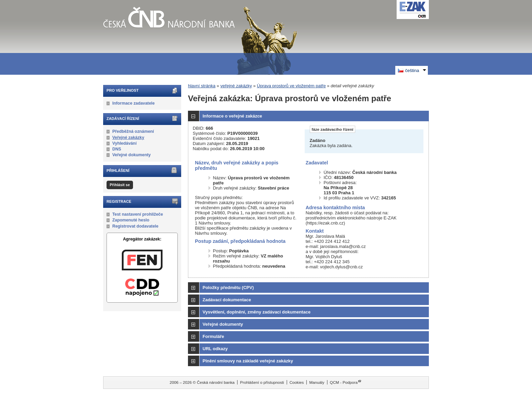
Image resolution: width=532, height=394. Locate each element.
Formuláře (213, 336)
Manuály (317, 382)
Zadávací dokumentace (227, 300)
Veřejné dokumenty (131, 155)
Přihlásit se (120, 185)
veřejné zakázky (236, 86)
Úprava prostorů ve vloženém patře (291, 86)
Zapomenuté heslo (131, 220)
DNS (117, 149)
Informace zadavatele (134, 103)
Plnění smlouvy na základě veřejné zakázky (248, 361)
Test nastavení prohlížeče (138, 214)
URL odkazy (215, 349)
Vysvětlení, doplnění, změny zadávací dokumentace (256, 312)
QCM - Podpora (344, 382)
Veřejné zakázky (128, 138)
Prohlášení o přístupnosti (262, 382)
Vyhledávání (125, 143)
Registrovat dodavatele (135, 226)
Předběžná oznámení (133, 131)
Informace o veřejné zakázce (232, 116)
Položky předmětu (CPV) (228, 288)
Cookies (297, 382)
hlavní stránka (202, 86)
